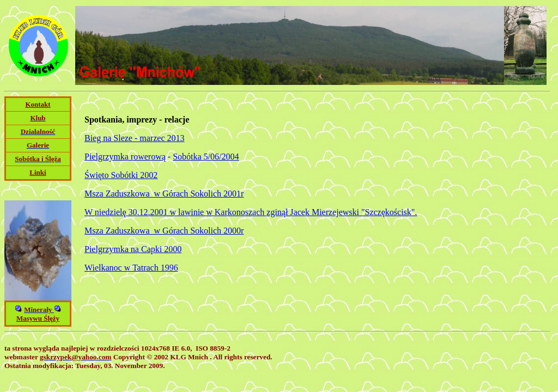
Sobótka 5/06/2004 (206, 157)
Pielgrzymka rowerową (125, 157)
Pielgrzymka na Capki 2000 (133, 249)
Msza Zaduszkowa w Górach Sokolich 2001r (164, 194)
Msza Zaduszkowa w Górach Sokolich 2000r (164, 231)
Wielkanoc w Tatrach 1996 (131, 268)
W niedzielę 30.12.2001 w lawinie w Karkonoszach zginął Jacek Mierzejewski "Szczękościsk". (251, 212)
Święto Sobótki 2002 (121, 175)
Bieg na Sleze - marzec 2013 (134, 138)
